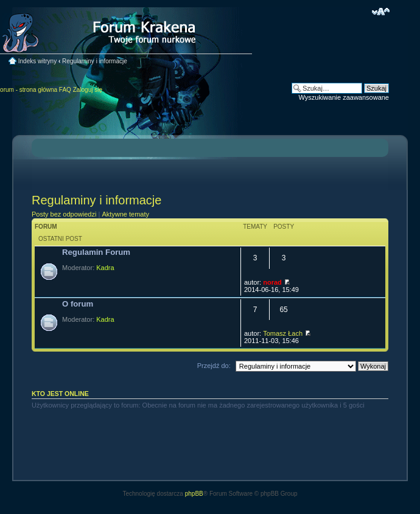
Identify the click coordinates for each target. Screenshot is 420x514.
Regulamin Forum (96, 252)
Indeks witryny (37, 61)
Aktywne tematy (125, 214)
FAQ (65, 90)
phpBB (194, 494)
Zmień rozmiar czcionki (381, 12)
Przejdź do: (214, 366)
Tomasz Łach (283, 333)
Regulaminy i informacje (95, 61)
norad (272, 282)
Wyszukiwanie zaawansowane (344, 97)
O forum (78, 304)
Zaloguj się (88, 90)
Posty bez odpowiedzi (64, 214)
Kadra (105, 268)
